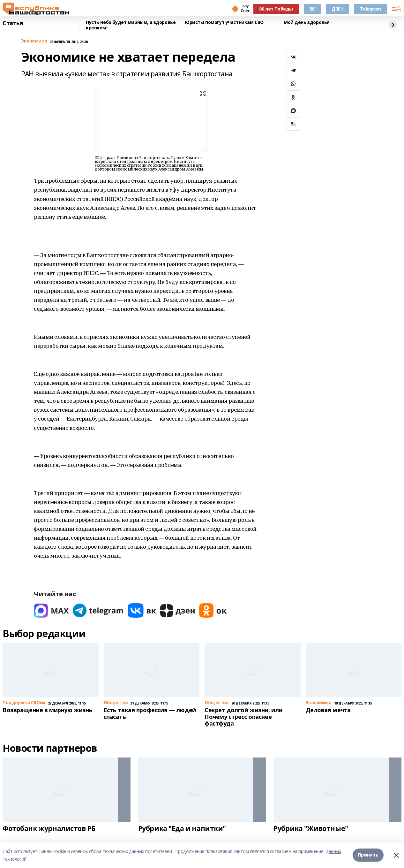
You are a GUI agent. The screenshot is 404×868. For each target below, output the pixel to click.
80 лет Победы (276, 9)
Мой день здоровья (307, 23)
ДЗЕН (337, 9)
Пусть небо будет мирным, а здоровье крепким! (131, 25)
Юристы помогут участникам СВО (224, 23)
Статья (13, 23)
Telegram (370, 9)
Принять (368, 855)
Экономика (34, 41)
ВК (312, 9)
